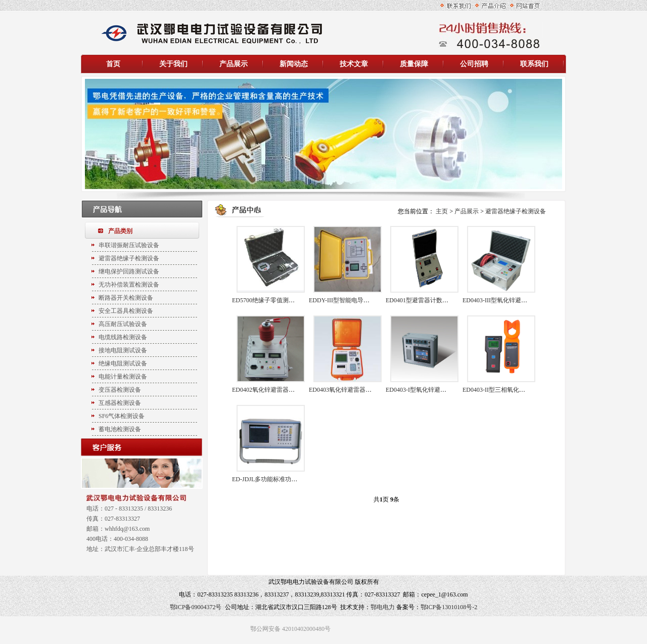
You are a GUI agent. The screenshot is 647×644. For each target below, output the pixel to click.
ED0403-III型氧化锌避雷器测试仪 (507, 300)
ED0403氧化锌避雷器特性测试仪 (352, 390)
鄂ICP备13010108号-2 (449, 607)
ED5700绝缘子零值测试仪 (266, 300)
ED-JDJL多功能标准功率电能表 (274, 479)
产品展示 (467, 211)
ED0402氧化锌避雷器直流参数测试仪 (282, 390)
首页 (113, 64)
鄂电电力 (383, 607)
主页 (442, 211)
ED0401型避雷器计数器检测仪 (426, 300)
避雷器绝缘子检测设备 (516, 211)
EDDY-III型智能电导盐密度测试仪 (354, 300)
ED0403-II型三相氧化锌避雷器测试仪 (512, 390)
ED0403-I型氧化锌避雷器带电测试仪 (434, 390)
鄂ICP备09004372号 (196, 607)
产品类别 (120, 231)
